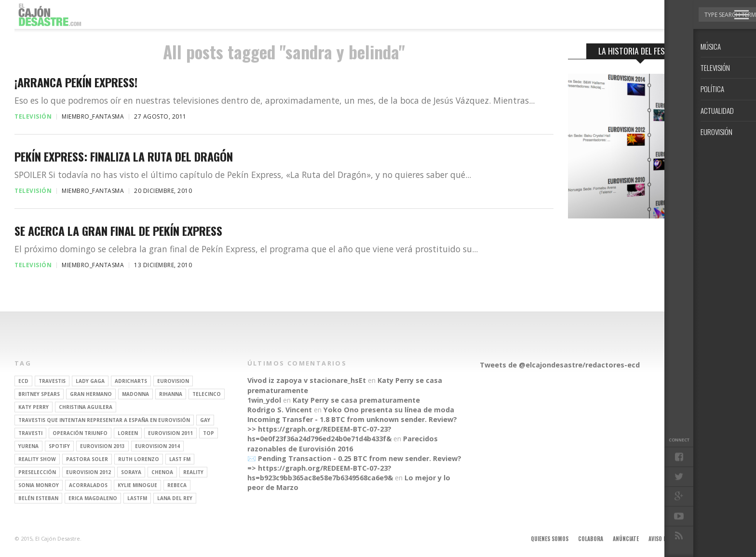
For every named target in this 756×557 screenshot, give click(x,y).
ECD (23, 381)
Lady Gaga (90, 381)
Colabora (591, 539)
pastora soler (87, 459)
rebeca (177, 485)
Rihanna (171, 394)
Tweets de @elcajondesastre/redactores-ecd (560, 365)
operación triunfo (80, 433)
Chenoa (162, 472)
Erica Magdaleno (93, 498)
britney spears (39, 394)
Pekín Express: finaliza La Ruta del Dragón (124, 156)
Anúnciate (626, 539)
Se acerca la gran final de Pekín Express (118, 231)
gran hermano (91, 394)
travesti (30, 433)
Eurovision (173, 381)
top (209, 433)
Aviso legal (663, 539)
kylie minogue (137, 485)
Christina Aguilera (86, 407)
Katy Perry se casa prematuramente (356, 400)
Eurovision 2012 (88, 472)
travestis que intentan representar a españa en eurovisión (104, 420)
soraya (131, 472)
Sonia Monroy (39, 485)
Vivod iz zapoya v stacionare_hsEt (307, 380)
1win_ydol (264, 400)
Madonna (135, 394)
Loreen (128, 433)
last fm (180, 459)
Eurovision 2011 (170, 433)
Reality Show (37, 459)
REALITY (193, 472)
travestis (52, 381)
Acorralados (88, 485)
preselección (37, 472)
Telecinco (207, 394)
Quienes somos (550, 539)
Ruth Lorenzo (139, 459)
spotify (59, 446)
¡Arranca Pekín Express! (76, 82)
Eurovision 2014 (157, 446)
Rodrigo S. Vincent (280, 410)
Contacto (700, 539)
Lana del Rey (175, 498)
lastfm (137, 498)
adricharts (131, 381)
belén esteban (38, 498)
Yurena (28, 446)
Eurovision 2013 (102, 446)
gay (205, 420)
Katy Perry (34, 407)
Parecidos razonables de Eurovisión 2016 (343, 443)
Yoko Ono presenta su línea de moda (389, 410)
